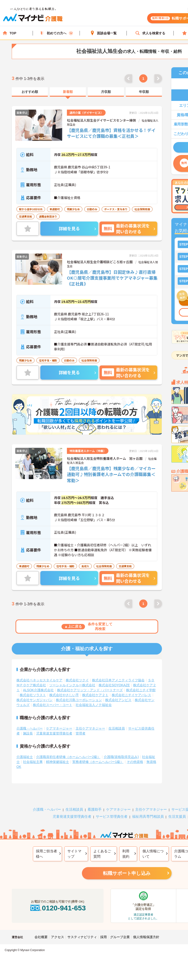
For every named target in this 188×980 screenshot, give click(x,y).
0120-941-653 (58, 908)
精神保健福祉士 (58, 762)
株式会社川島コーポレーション (79, 700)
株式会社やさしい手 (64, 695)
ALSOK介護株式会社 (38, 690)
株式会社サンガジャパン (35, 700)
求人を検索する (150, 33)
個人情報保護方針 (146, 937)
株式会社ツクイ (77, 680)
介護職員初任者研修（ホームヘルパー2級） (68, 757)
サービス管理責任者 (112, 816)
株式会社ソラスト (33, 695)
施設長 (28, 733)
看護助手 (95, 809)
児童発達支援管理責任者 (54, 733)
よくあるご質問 (102, 854)
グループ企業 (120, 937)
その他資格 (135, 762)
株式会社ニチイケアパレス (131, 695)
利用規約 (126, 854)
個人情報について (153, 854)
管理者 (81, 733)
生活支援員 (177, 816)
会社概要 (41, 937)
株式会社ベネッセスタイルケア (39, 680)
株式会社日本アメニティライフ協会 (118, 680)
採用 (104, 937)
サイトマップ (74, 854)
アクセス (58, 937)
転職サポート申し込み (127, 873)
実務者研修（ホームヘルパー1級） (98, 762)
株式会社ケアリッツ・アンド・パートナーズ (90, 690)
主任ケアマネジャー (90, 728)
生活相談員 (117, 728)
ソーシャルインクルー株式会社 (72, 685)
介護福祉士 (25, 757)
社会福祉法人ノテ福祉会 (94, 705)
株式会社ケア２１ (95, 695)
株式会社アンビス (118, 700)
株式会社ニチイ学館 (141, 690)
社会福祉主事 (33, 762)
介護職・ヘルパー (30, 728)
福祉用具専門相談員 (148, 816)
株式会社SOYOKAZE (114, 685)
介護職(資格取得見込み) (121, 757)
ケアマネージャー (59, 728)
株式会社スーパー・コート (53, 705)
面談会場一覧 (103, 33)
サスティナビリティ (82, 937)
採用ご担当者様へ (46, 854)
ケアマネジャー (118, 809)
